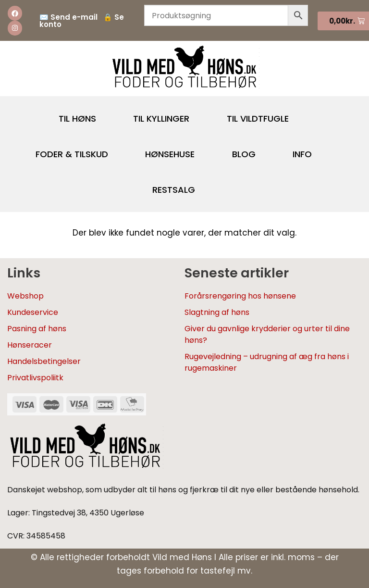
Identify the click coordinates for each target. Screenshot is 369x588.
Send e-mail (74, 17)
